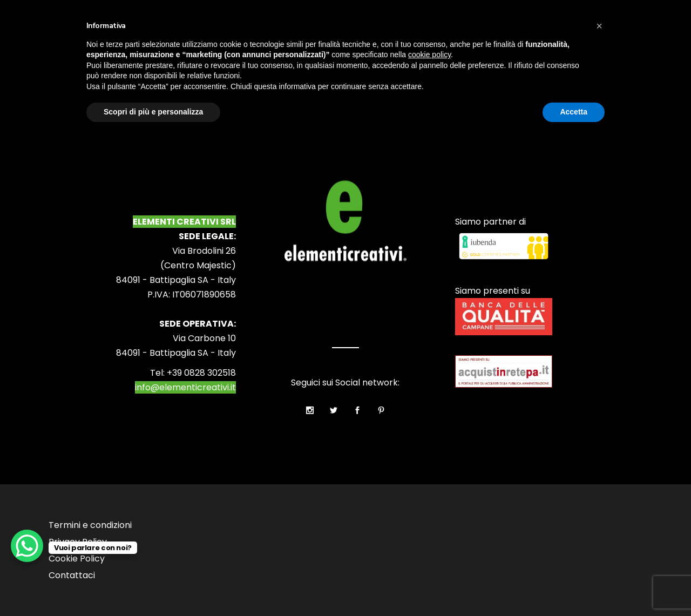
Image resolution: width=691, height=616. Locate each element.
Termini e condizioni (90, 525)
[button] (599, 26)
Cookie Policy (77, 559)
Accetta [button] (574, 112)
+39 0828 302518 (201, 373)
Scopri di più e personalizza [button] (153, 112)
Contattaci (72, 575)
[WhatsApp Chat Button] (27, 546)
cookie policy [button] (429, 55)
